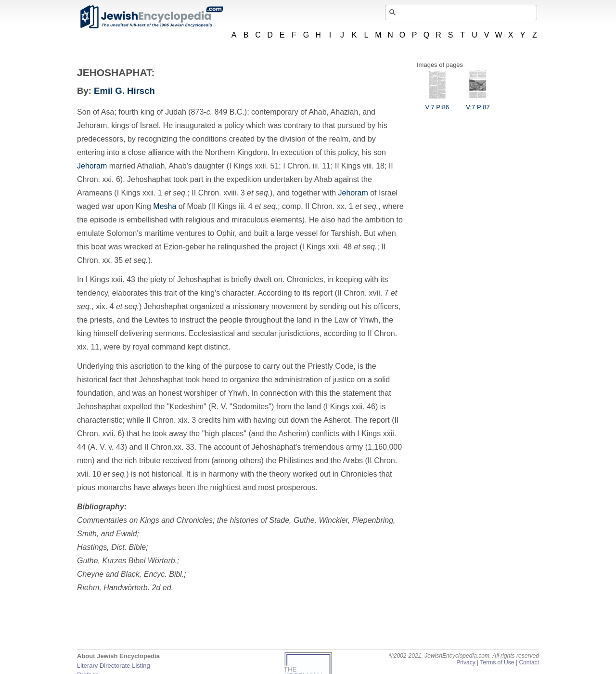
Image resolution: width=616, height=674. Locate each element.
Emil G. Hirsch (124, 91)
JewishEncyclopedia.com (151, 17)
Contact (529, 662)
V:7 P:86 (437, 104)
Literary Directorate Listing (114, 666)
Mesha (165, 206)
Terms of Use (497, 662)
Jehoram (92, 166)
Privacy (466, 662)
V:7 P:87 (478, 104)
